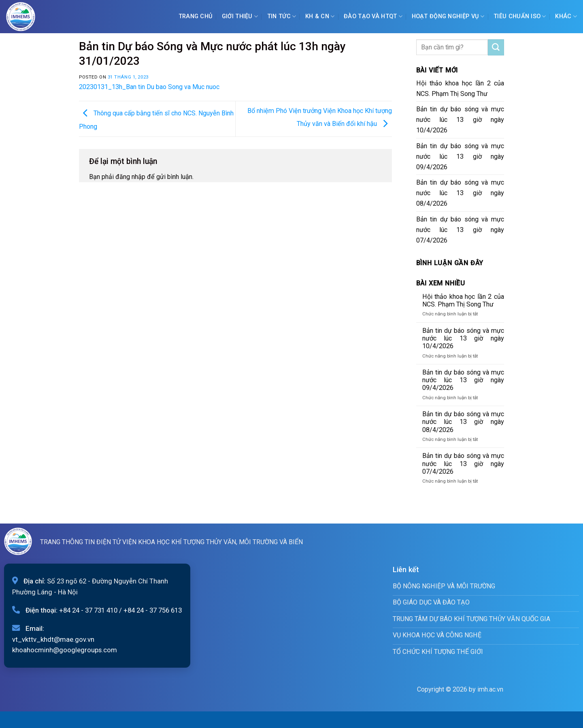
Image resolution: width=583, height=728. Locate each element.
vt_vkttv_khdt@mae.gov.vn (53, 639)
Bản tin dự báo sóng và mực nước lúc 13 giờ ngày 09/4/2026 (460, 156)
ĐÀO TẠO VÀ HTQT (373, 16)
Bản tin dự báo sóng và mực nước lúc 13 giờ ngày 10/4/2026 (460, 120)
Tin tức (282, 16)
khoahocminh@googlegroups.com (65, 650)
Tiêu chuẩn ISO (520, 16)
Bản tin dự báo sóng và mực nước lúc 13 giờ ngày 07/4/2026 (460, 230)
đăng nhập (130, 177)
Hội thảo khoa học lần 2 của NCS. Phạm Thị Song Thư (460, 88)
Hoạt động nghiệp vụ (448, 16)
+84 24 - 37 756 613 (153, 610)
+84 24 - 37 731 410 (88, 610)
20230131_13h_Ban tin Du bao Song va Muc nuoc (149, 87)
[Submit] (496, 47)
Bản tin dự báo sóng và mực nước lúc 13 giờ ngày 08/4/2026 (460, 193)
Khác (566, 16)
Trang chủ (196, 16)
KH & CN (320, 16)
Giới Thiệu (240, 16)
